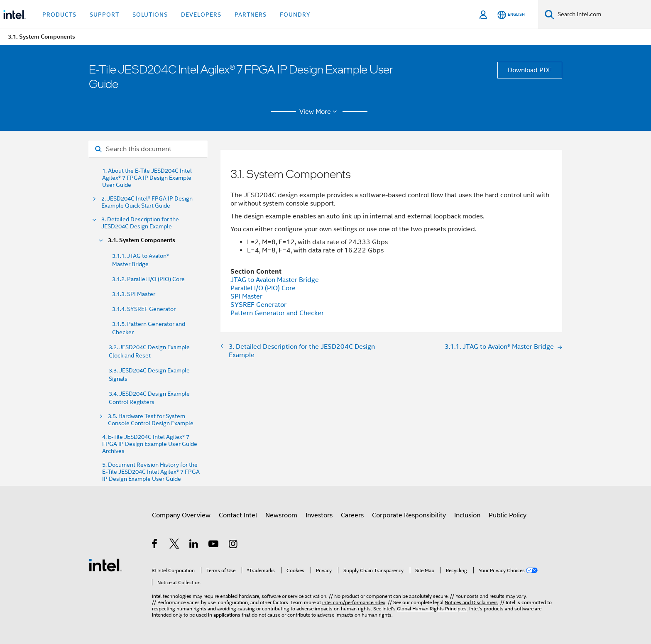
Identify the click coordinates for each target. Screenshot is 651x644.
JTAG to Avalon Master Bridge (275, 280)
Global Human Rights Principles (432, 608)
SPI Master (246, 296)
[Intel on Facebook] (155, 545)
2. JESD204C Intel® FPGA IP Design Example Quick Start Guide (147, 202)
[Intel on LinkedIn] (194, 545)
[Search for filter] (148, 149)
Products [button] (59, 15)
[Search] (549, 14)
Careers (352, 515)
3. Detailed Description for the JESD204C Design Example (140, 223)
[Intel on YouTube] (214, 545)
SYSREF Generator (258, 305)
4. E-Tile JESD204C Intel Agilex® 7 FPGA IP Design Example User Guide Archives (150, 444)
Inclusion (467, 515)
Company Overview (181, 515)
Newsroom (281, 515)
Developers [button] (201, 15)
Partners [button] (251, 15)
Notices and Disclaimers (471, 602)
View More (319, 112)
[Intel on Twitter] (175, 545)
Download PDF (530, 70)
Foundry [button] (295, 15)
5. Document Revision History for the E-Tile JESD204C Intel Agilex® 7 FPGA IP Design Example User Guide (151, 472)
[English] (511, 15)
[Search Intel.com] (603, 15)
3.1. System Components (142, 240)
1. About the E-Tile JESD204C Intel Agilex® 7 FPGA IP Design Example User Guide (147, 178)
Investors (319, 515)
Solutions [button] (150, 15)
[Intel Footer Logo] (105, 565)
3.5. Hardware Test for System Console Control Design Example (151, 420)
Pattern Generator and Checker (277, 313)
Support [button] (104, 15)
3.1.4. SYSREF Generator (144, 309)
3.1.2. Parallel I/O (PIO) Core (148, 279)
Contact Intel (238, 515)
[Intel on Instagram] (234, 545)
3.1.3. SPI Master (134, 294)
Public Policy (508, 515)
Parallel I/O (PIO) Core (263, 288)
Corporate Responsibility (409, 515)
